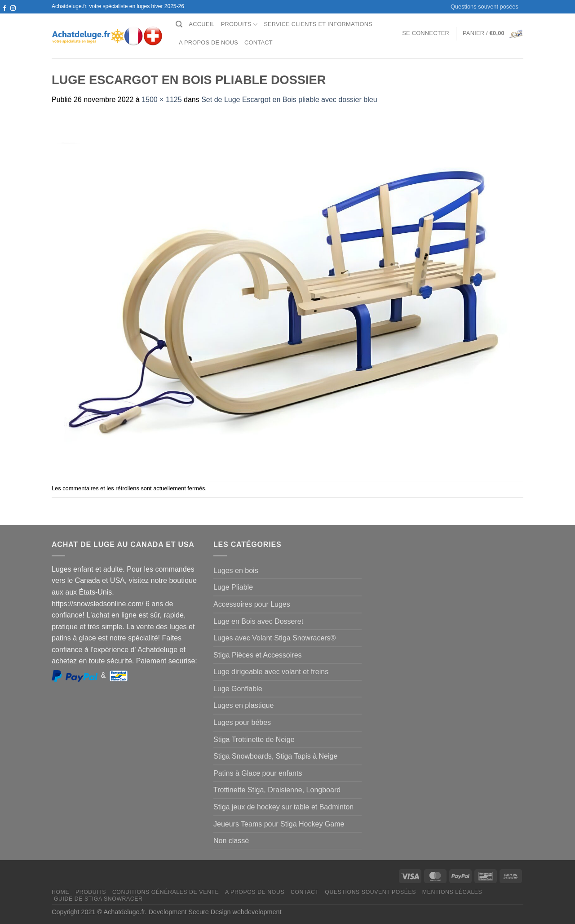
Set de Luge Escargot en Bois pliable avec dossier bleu (289, 100)
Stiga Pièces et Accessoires (258, 655)
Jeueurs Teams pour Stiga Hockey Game (279, 824)
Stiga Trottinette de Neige (254, 740)
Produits (239, 24)
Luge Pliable (233, 587)
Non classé (231, 841)
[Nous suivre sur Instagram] (13, 9)
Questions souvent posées (484, 7)
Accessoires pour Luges (252, 604)
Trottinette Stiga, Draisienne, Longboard (277, 790)
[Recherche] (179, 24)
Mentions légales (452, 892)
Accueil (201, 24)
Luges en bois (236, 571)
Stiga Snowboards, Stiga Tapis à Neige (275, 756)
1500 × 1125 (161, 100)
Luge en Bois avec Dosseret (258, 621)
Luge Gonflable (238, 689)
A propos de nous (208, 42)
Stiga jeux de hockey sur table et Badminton (283, 807)
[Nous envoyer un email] (13, 17)
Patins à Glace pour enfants (258, 773)
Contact (259, 42)
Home (60, 892)
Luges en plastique (243, 705)
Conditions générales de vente (166, 892)
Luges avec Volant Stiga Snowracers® (274, 638)
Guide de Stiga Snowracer (98, 899)
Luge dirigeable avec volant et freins (271, 672)
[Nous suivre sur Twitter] (4, 17)
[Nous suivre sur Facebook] (4, 9)
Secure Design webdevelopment (235, 912)
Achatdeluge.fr (124, 912)
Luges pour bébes (242, 722)
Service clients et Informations (318, 24)
